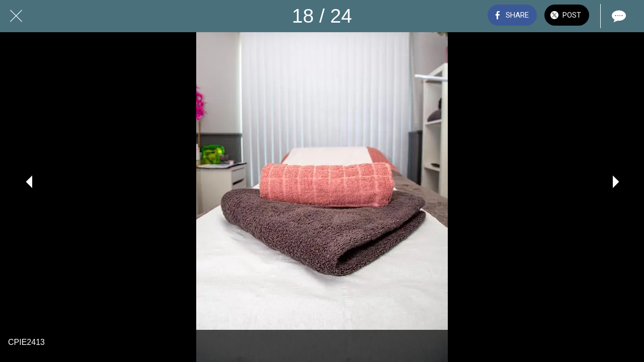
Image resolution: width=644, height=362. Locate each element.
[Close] (16, 16)
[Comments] (618, 16)
